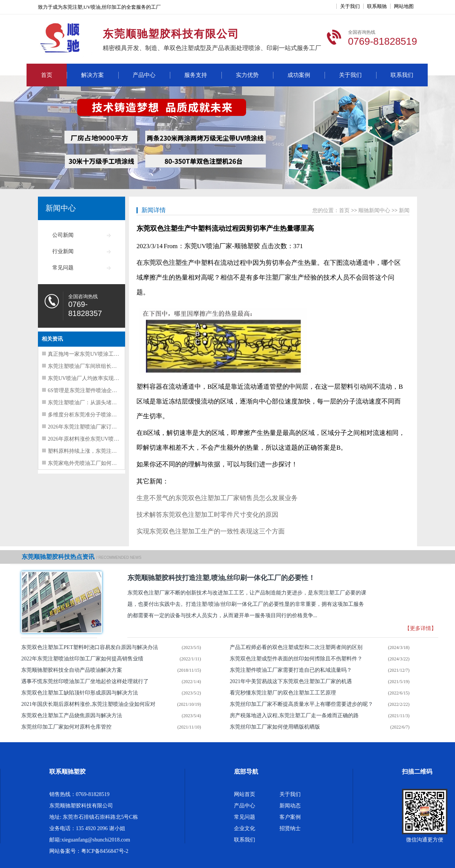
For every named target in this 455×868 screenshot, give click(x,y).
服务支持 (196, 75)
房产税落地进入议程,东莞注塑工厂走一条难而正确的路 (294, 716)
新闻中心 (61, 208)
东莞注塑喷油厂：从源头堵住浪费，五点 (96, 403)
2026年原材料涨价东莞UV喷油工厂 (89, 439)
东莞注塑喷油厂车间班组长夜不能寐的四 (96, 366)
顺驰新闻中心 (374, 210)
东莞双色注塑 (162, 263)
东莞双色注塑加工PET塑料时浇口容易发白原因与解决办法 (90, 647)
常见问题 (63, 268)
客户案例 (290, 817)
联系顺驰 (377, 6)
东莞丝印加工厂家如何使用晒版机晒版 (275, 727)
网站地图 (404, 6)
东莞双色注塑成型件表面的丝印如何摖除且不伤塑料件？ (296, 659)
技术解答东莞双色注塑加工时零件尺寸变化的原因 (207, 515)
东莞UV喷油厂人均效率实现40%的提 (91, 378)
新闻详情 (154, 210)
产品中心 (144, 75)
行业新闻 (63, 251)
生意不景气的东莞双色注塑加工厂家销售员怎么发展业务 (217, 498)
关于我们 (350, 6)
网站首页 (245, 794)
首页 (47, 75)
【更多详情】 (420, 628)
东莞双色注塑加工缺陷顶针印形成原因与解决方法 (80, 693)
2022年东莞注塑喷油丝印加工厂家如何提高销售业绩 (82, 659)
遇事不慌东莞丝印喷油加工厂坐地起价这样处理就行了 (85, 681)
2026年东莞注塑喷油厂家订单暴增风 (90, 427)
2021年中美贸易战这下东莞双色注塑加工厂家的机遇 (291, 681)
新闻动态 (290, 806)
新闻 (404, 210)
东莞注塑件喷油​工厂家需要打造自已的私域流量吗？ (291, 670)
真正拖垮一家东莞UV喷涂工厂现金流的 (94, 354)
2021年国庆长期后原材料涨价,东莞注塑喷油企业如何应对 (88, 704)
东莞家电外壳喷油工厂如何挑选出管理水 (96, 463)
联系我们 (402, 75)
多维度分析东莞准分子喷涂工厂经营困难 (96, 415)
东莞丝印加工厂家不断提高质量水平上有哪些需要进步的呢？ (301, 704)
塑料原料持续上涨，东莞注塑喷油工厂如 (96, 451)
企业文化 (245, 828)
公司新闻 (63, 235)
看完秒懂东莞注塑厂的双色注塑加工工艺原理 (283, 693)
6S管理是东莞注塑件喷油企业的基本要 (93, 390)
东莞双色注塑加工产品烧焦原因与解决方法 (72, 716)
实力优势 (247, 75)
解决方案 (93, 75)
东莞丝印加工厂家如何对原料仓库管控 (66, 727)
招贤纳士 (290, 828)
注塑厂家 (278, 278)
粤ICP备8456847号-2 (105, 851)
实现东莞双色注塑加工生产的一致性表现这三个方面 (211, 531)
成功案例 (299, 75)
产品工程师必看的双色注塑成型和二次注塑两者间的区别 (296, 647)
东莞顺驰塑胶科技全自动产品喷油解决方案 (72, 670)
